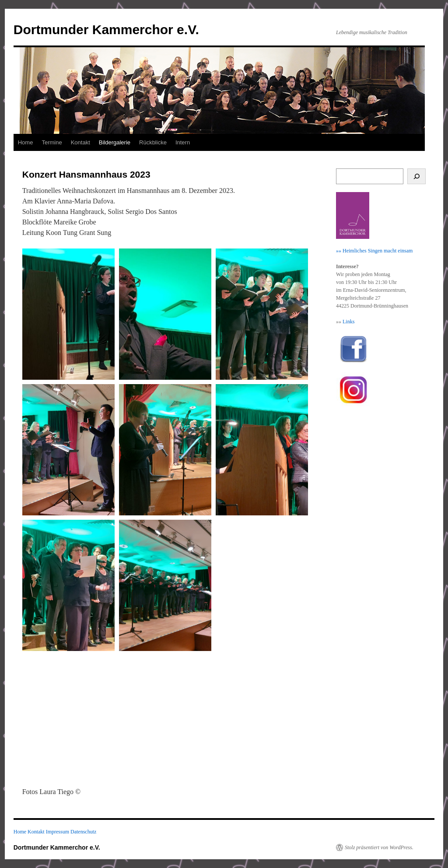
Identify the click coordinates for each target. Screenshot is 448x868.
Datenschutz (83, 832)
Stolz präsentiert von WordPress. (379, 847)
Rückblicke (153, 142)
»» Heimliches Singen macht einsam (374, 251)
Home (26, 142)
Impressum (58, 832)
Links (348, 322)
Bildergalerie (115, 142)
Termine (52, 142)
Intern (183, 142)
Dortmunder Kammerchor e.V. (106, 30)
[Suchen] (417, 176)
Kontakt (80, 142)
